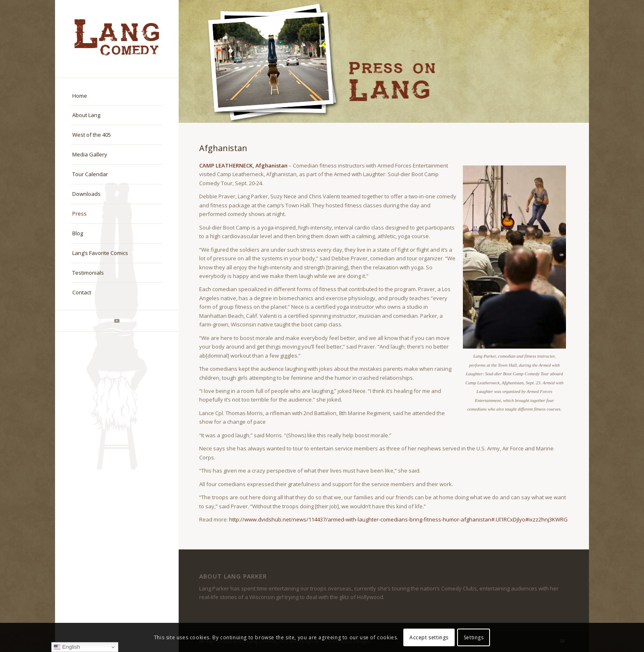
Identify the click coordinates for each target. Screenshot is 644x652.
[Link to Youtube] (117, 321)
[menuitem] (117, 96)
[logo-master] (117, 39)
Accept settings (429, 637)
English (67, 647)
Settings (474, 637)
